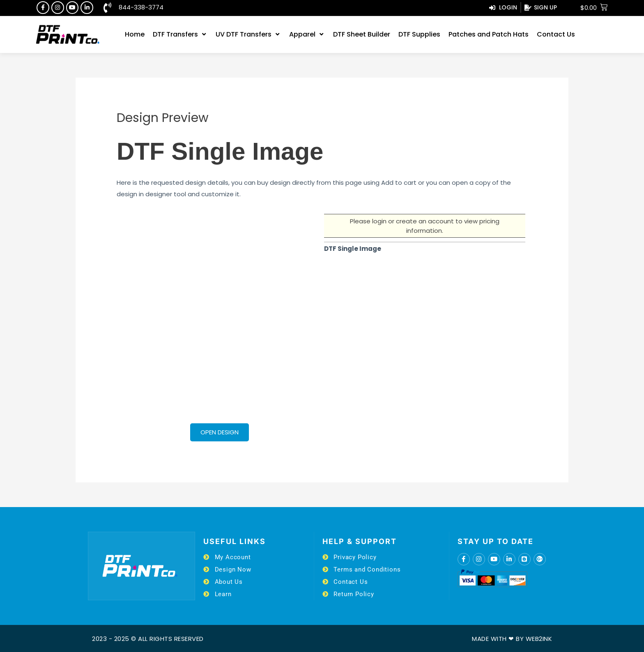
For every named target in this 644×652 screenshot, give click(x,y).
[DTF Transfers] (180, 34)
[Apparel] (307, 34)
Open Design (220, 432)
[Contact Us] (556, 34)
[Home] (135, 34)
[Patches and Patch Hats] (489, 34)
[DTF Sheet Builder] (362, 34)
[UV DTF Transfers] (248, 34)
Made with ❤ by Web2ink (512, 639)
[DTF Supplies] (419, 34)
